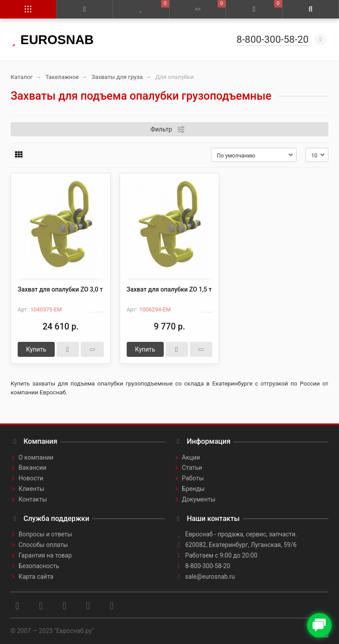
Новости (31, 478)
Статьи (192, 468)
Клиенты (31, 489)
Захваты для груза (117, 77)
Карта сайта (36, 577)
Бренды (193, 489)
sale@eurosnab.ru (210, 577)
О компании (36, 457)
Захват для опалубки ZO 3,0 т (60, 289)
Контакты (33, 499)
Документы (199, 499)
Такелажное (62, 77)
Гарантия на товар (45, 555)
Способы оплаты (43, 545)
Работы (193, 478)
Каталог (22, 77)
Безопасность (39, 566)
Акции (191, 457)
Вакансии (32, 468)
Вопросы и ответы (45, 534)
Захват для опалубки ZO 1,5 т (169, 289)
